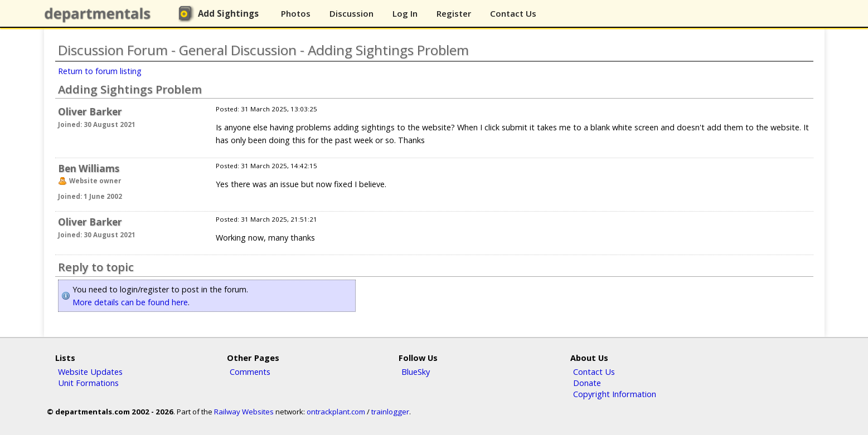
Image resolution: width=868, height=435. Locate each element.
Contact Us (513, 13)
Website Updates (90, 372)
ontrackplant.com (336, 412)
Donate (587, 383)
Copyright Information (615, 394)
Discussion (351, 13)
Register (454, 13)
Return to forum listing (100, 71)
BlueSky (416, 372)
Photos (296, 13)
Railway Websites (244, 412)
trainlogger (390, 412)
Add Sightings (228, 13)
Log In (405, 13)
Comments (250, 372)
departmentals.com (100, 14)
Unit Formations (88, 383)
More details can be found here (130, 302)
